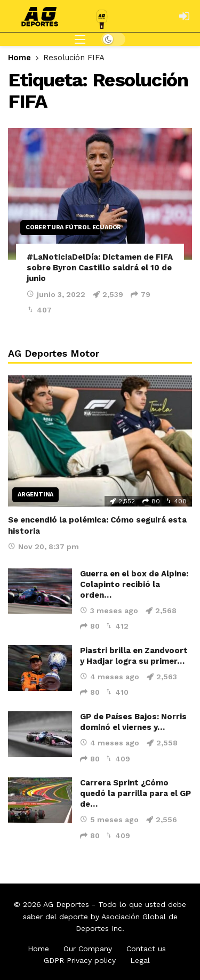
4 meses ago (110, 677)
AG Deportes (66, 904)
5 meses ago (109, 820)
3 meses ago (109, 611)
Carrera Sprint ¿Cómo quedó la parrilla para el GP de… (135, 793)
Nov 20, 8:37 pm (43, 547)
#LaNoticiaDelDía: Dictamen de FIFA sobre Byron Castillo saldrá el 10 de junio (100, 268)
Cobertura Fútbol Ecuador (63, 227)
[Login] (184, 16)
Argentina (35, 495)
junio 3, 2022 (56, 294)
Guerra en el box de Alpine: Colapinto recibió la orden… (134, 584)
